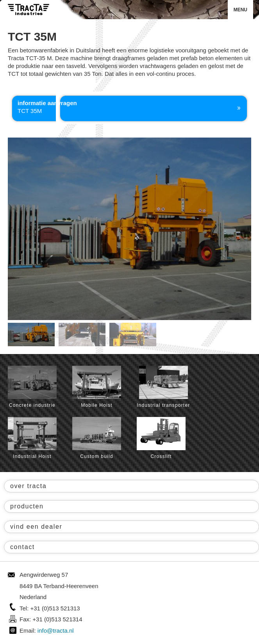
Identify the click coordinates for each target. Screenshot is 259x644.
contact (22, 547)
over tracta (28, 486)
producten (27, 506)
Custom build (97, 438)
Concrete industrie (32, 387)
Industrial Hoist (32, 438)
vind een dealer (36, 527)
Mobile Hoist (97, 387)
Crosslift (161, 438)
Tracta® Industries (29, 10)
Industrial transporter (163, 387)
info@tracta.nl (56, 631)
